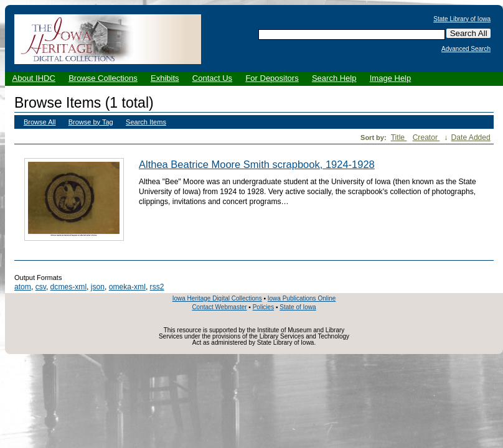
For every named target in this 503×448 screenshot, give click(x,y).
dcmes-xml (68, 287)
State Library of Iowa (462, 19)
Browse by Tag (91, 122)
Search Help (334, 78)
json (98, 287)
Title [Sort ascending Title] (399, 138)
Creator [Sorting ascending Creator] (426, 138)
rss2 (157, 287)
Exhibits (165, 78)
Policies (263, 307)
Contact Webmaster (219, 307)
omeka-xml (127, 287)
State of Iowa (298, 307)
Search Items (146, 122)
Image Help (390, 78)
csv (41, 287)
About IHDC (34, 78)
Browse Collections (103, 78)
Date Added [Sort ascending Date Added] (471, 138)
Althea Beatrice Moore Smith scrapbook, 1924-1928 (257, 164)
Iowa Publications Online (302, 298)
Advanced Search (466, 49)
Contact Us (212, 78)
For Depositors (272, 78)
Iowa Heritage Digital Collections (217, 298)
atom (23, 287)
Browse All (40, 122)
